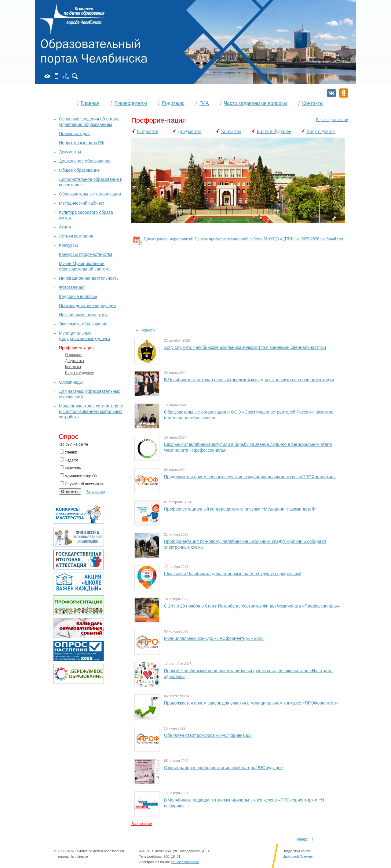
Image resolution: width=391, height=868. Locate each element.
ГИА (204, 103)
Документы (190, 131)
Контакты (313, 103)
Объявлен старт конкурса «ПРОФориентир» (208, 735)
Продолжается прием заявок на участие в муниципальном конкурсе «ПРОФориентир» (250, 477)
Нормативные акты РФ (82, 143)
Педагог (69, 460)
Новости (148, 330)
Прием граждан (74, 134)
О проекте (148, 131)
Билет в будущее (274, 131)
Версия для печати (332, 120)
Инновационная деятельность (89, 278)
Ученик (68, 452)
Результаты (95, 492)
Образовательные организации (90, 194)
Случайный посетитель (82, 484)
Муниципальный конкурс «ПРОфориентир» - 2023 (214, 638)
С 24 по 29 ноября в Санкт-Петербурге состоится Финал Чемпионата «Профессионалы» (252, 606)
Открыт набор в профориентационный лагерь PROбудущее (223, 768)
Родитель (70, 468)
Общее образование (79, 170)
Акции (65, 227)
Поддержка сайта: (297, 857)
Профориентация (76, 348)
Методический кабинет (82, 203)
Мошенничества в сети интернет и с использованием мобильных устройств (91, 411)
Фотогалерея (72, 287)
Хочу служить (321, 131)
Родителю (173, 103)
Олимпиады (71, 382)
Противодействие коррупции (87, 306)
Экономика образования (83, 324)
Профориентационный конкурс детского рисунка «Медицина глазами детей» (240, 509)
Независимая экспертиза (84, 315)
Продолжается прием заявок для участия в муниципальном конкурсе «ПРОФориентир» (251, 703)
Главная (90, 103)
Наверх (302, 839)
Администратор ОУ (79, 476)
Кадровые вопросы (78, 296)
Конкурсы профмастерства (86, 254)
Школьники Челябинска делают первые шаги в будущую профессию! (233, 574)
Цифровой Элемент (298, 863)
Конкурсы (68, 245)
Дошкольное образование (85, 161)
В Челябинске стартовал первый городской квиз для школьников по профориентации (249, 380)
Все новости (142, 824)
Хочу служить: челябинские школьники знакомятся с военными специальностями (245, 347)
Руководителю (131, 103)
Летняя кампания (76, 236)
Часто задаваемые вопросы (256, 103)
